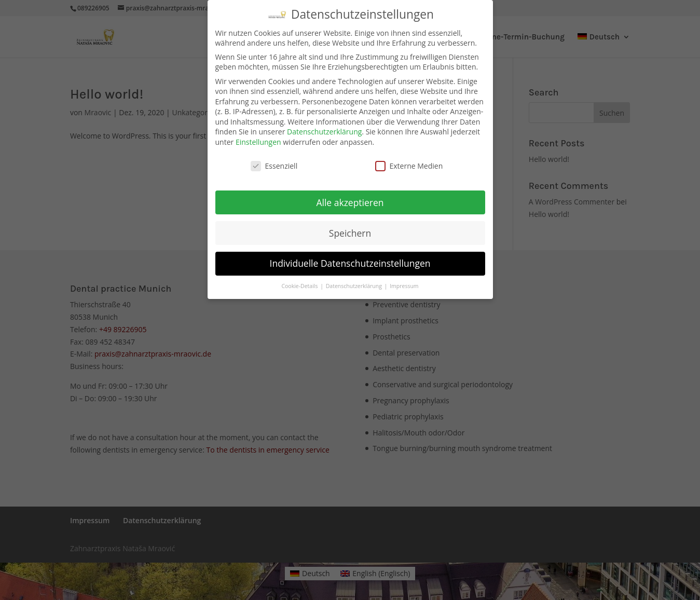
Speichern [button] (350, 233)
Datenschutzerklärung (324, 132)
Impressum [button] (404, 286)
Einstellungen (258, 142)
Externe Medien (409, 166)
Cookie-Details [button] (300, 286)
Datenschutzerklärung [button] (355, 286)
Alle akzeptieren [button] (350, 202)
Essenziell (274, 166)
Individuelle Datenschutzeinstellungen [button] (350, 263)
